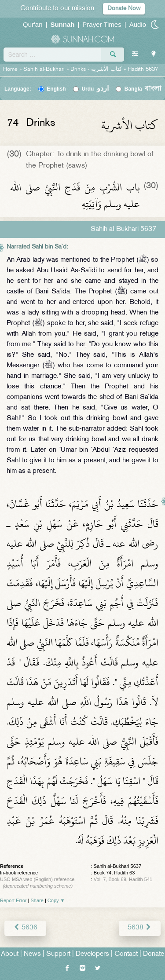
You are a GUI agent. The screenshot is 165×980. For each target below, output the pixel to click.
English (56, 89)
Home (10, 69)
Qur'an (33, 24)
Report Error (13, 900)
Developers (92, 954)
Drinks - (97, 69)
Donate (154, 954)
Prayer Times (102, 24)
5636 (25, 928)
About (10, 954)
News (32, 954)
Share (37, 900)
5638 (140, 928)
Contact (126, 954)
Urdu (95, 89)
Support (58, 954)
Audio (138, 24)
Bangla (143, 89)
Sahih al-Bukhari (44, 69)
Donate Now (124, 9)
